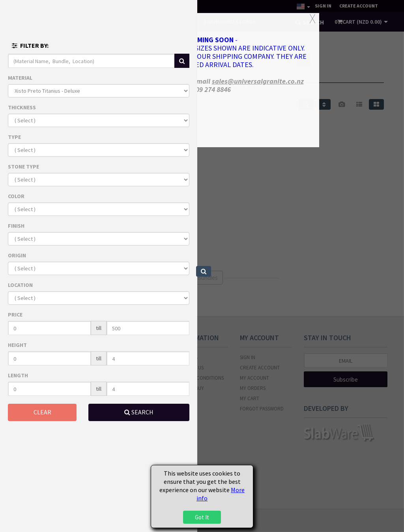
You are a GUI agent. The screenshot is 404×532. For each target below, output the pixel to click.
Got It (202, 517)
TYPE (14, 137)
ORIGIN (17, 255)
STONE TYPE (23, 167)
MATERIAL (20, 78)
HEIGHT (17, 345)
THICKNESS (22, 107)
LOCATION (20, 285)
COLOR (16, 196)
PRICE (15, 315)
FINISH (16, 226)
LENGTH (18, 375)
